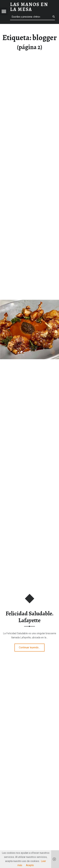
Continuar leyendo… (32, 646)
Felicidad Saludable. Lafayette (30, 617)
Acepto (30, 865)
